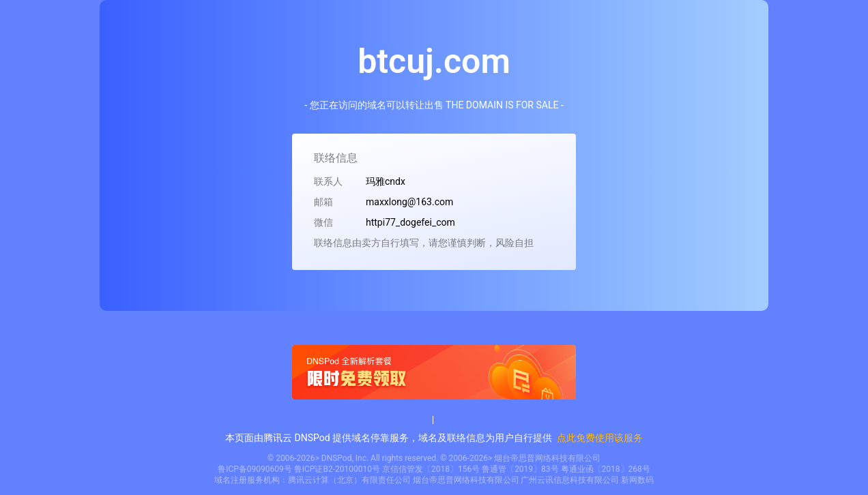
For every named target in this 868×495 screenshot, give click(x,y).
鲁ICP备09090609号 (255, 469)
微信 (323, 222)
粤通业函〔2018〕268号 (606, 469)
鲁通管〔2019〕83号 (520, 469)
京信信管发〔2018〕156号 (431, 469)
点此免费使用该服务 (600, 438)
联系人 (328, 181)
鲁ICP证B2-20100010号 (337, 469)
